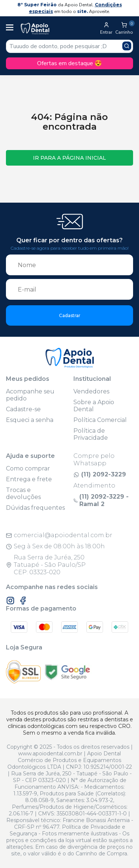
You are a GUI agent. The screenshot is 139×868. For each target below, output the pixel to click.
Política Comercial (100, 420)
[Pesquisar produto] (127, 46)
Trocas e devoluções (23, 493)
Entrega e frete (29, 479)
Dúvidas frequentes (35, 508)
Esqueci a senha (30, 420)
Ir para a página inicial (69, 158)
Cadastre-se (23, 409)
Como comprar (28, 468)
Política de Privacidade (91, 434)
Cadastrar (70, 315)
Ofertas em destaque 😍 (69, 63)
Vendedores (91, 391)
